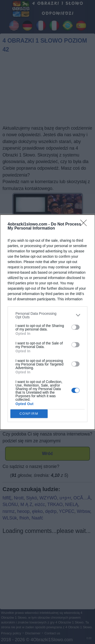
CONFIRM (29, 414)
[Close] (85, 224)
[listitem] (48, 315)
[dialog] (48, 322)
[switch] (75, 327)
